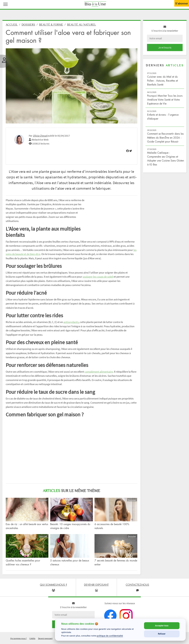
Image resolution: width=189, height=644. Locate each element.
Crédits (32, 640)
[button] (5, 4)
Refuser (162, 634)
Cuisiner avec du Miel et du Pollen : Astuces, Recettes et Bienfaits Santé (163, 82)
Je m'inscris (165, 49)
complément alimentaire (99, 373)
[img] (128, 152)
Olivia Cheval (40, 137)
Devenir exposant (45, 640)
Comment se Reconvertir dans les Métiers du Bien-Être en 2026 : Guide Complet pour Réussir (165, 139)
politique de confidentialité (110, 636)
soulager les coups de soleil (98, 278)
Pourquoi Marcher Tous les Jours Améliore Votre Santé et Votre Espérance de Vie (165, 101)
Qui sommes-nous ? (18, 640)
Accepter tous (162, 626)
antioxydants (71, 323)
